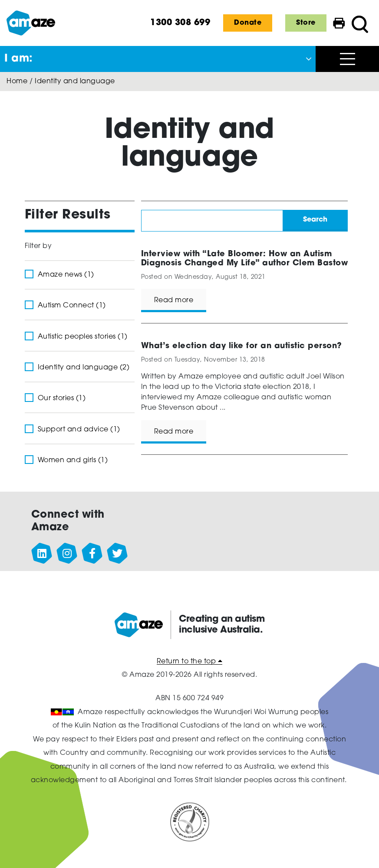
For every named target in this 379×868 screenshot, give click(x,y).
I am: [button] (19, 59)
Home (17, 82)
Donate (248, 23)
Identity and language (75, 82)
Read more (174, 300)
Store (306, 23)
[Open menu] (347, 59)
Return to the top (190, 662)
